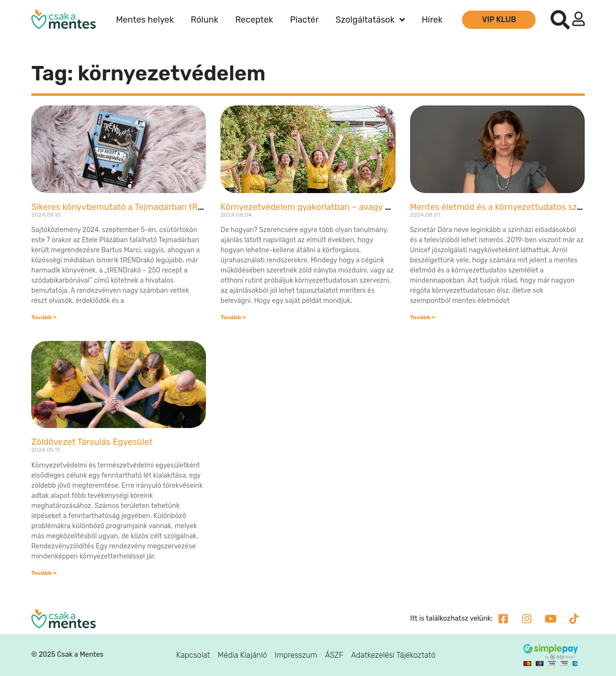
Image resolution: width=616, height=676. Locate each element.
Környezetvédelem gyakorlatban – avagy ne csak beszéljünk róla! (350, 207)
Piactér (305, 20)
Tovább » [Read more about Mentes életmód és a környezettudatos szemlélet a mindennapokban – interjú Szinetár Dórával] (423, 317)
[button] (560, 20)
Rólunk (204, 20)
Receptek (254, 20)
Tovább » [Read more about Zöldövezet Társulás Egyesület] (44, 573)
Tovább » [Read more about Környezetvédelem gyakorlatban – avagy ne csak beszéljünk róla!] (233, 317)
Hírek (432, 20)
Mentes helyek (145, 20)
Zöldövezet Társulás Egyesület (92, 442)
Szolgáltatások (370, 20)
